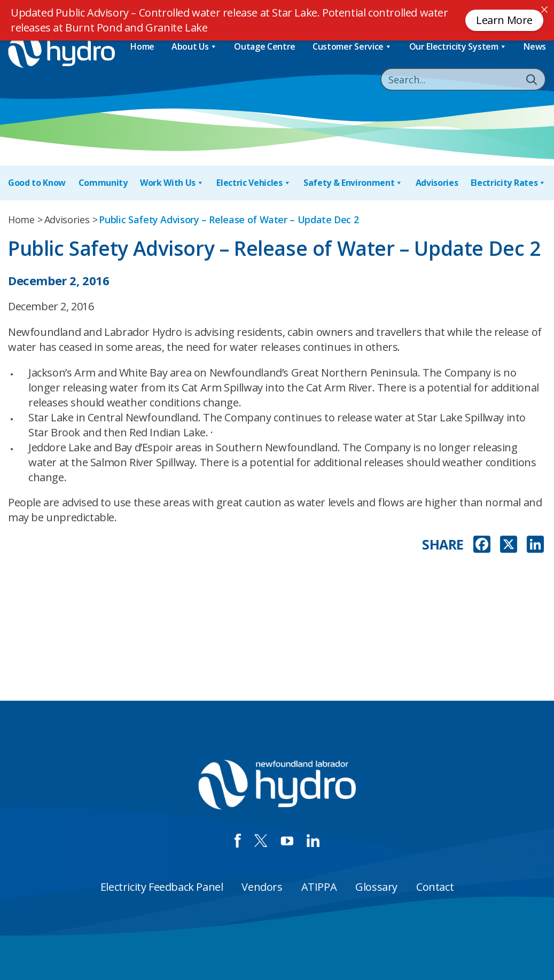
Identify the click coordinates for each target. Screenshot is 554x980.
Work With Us (172, 183)
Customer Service (352, 47)
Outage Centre (265, 46)
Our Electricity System (458, 47)
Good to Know (37, 183)
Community (103, 183)
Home (142, 46)
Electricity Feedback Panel (162, 887)
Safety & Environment (353, 183)
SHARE (443, 544)
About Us (194, 47)
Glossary (376, 887)
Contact (435, 887)
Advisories (437, 183)
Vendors (262, 887)
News (535, 46)
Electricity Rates (508, 183)
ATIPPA (319, 887)
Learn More (504, 20)
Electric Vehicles (253, 183)
